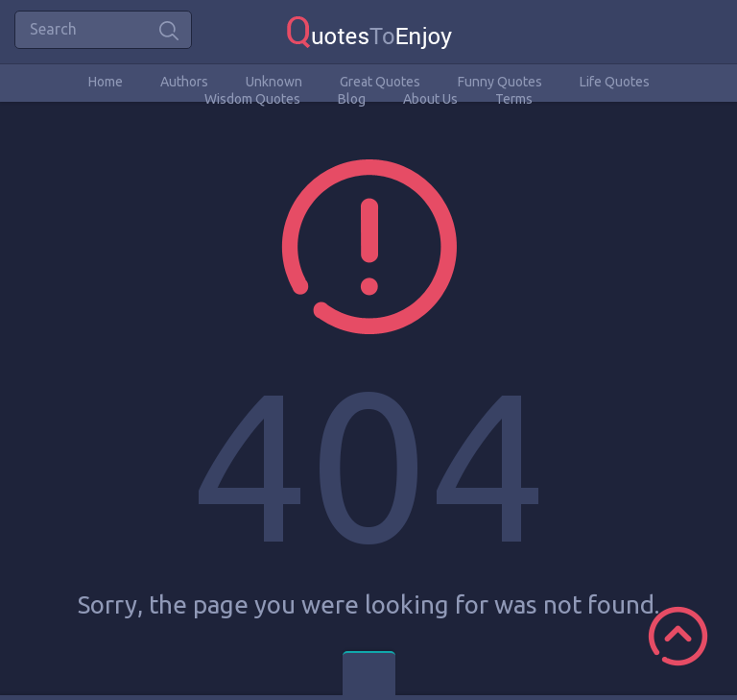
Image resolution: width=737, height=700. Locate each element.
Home (106, 82)
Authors (184, 82)
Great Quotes (380, 82)
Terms (514, 99)
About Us (430, 99)
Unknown (274, 82)
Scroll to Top (678, 636)
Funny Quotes (500, 82)
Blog (352, 99)
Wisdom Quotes (252, 99)
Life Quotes (615, 82)
